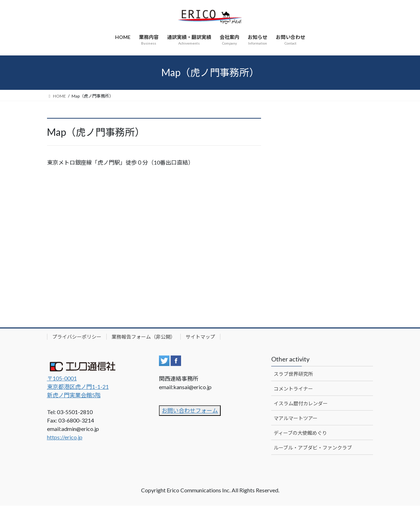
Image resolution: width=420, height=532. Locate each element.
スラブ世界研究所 (293, 374)
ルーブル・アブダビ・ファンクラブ (313, 448)
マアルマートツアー (296, 418)
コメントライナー (293, 389)
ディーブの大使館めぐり (300, 433)
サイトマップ (200, 337)
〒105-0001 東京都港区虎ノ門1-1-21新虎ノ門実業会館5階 (78, 387)
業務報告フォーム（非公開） (144, 337)
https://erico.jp (65, 437)
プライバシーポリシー (77, 337)
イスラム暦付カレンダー (301, 403)
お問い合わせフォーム (190, 410)
